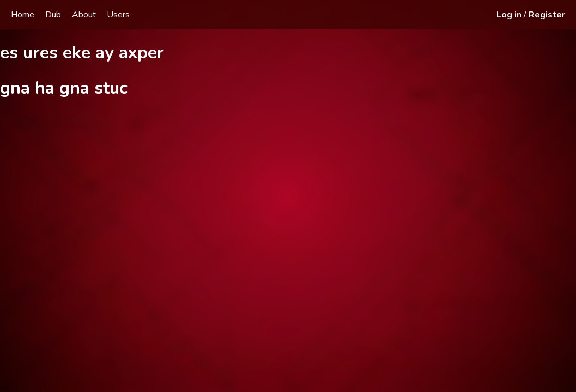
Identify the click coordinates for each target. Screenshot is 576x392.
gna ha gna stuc (64, 88)
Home (23, 15)
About (84, 15)
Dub (53, 15)
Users (118, 15)
